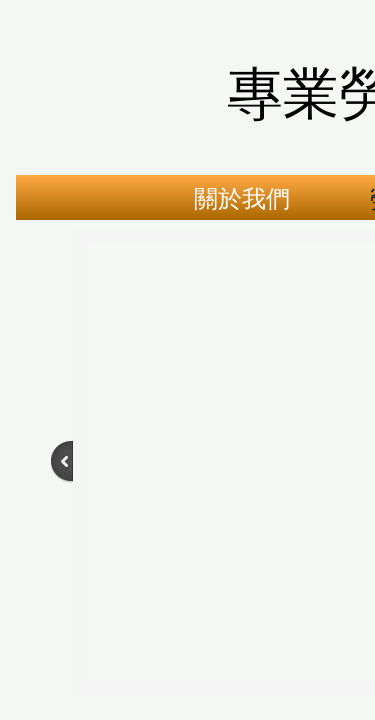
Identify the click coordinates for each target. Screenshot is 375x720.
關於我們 (242, 199)
